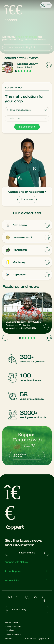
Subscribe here (34, 553)
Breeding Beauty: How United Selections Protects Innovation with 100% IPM (30, 66)
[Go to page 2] (19, 71)
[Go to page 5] (27, 71)
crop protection (26, 37)
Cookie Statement (13, 634)
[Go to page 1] (16, 71)
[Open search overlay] (43, 5)
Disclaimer (9, 630)
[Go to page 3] (22, 71)
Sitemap (8, 639)
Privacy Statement (13, 626)
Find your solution (27, 127)
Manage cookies (12, 622)
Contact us (27, 199)
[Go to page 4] (24, 71)
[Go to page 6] (30, 71)
